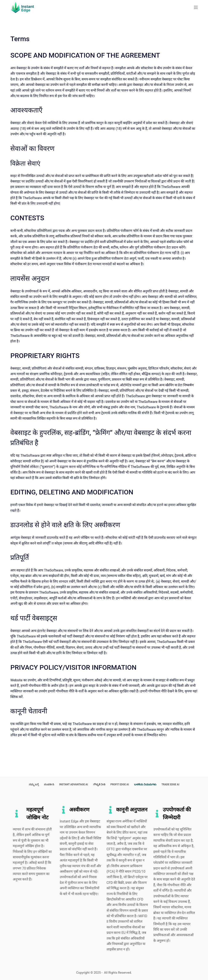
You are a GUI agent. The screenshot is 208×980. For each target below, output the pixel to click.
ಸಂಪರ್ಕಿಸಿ (49, 784)
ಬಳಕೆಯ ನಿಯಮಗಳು (145, 784)
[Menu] (196, 7)
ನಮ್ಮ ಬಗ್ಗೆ (34, 784)
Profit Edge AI (120, 784)
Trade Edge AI (170, 784)
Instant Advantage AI (74, 784)
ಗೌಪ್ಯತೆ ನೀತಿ (99, 784)
